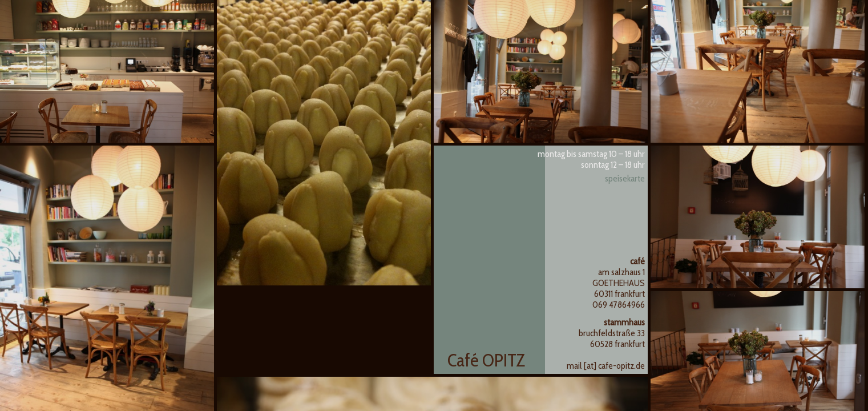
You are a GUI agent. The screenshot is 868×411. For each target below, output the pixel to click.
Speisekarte (625, 178)
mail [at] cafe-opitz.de (606, 366)
